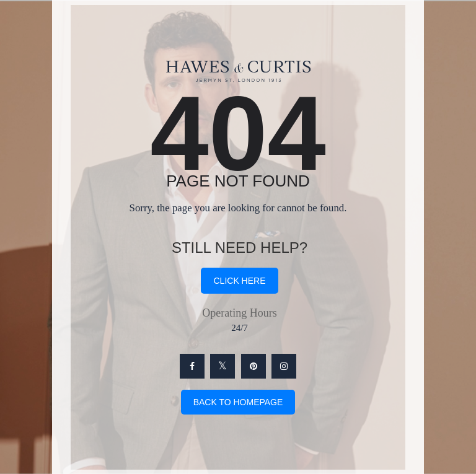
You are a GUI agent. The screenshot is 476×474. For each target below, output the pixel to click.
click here (239, 281)
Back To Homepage (238, 402)
